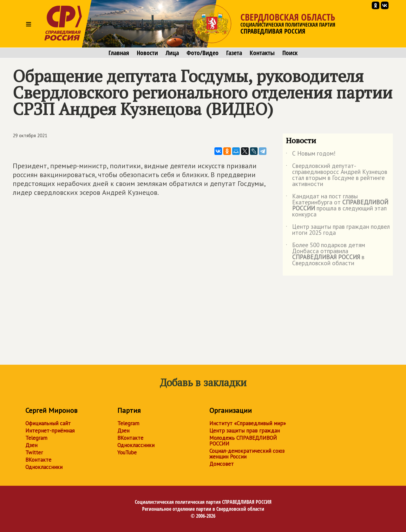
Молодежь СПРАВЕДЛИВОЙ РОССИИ (243, 441)
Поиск (290, 53)
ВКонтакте (38, 460)
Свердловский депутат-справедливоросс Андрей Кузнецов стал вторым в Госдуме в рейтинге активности (337, 175)
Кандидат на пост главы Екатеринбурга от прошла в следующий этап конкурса (337, 206)
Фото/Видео (203, 53)
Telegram (36, 438)
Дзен (31, 445)
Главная (119, 53)
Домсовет (222, 464)
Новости (147, 53)
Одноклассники (44, 467)
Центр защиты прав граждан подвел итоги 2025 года (338, 230)
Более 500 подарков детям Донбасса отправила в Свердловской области (325, 254)
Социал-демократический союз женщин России (247, 454)
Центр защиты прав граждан (245, 431)
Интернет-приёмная (50, 431)
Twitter (34, 452)
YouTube (127, 452)
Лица (172, 53)
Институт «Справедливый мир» (248, 423)
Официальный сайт (48, 423)
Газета (234, 53)
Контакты (262, 53)
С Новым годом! (311, 155)
